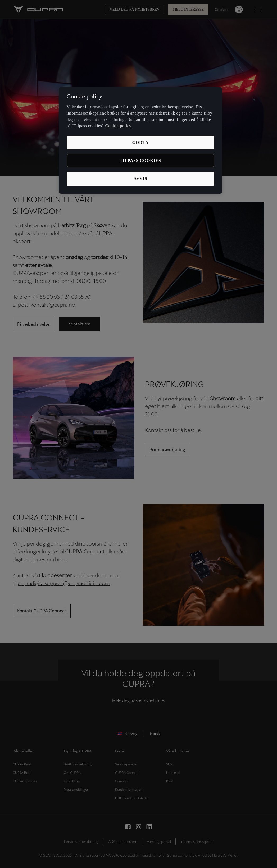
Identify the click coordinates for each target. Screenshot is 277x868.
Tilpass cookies (140, 160)
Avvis (140, 178)
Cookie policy (118, 126)
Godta (140, 142)
